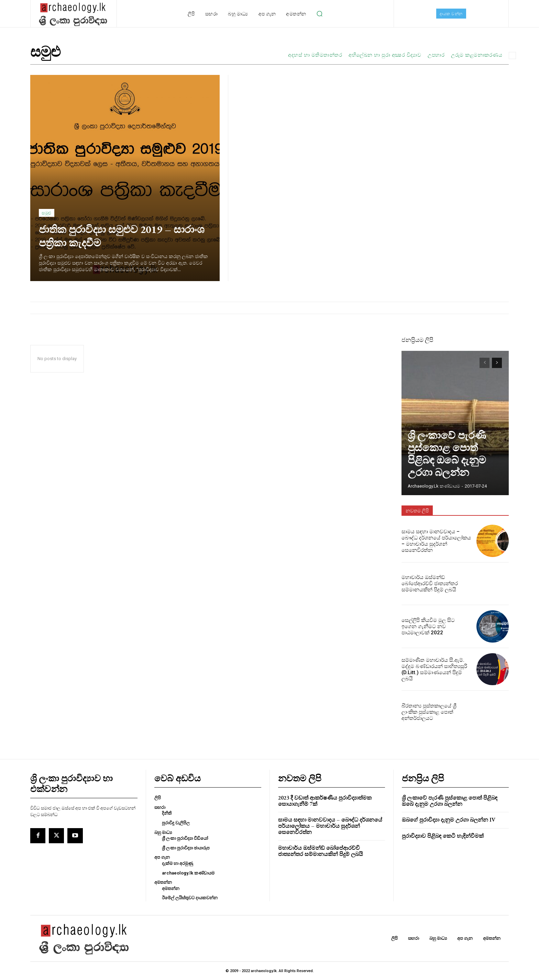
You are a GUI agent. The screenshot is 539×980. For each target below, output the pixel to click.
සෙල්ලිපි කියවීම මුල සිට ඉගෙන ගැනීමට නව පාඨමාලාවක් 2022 (434, 626)
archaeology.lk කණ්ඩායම (434, 486)
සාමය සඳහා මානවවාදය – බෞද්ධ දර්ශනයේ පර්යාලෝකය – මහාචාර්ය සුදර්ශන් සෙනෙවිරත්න (436, 541)
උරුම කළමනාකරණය (477, 55)
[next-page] (497, 363)
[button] (320, 14)
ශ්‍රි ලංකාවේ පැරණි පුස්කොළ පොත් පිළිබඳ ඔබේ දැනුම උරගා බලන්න (453, 466)
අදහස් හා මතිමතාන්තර (315, 55)
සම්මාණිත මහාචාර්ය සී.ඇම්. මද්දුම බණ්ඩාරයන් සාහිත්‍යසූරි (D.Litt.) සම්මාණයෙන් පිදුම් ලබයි (435, 669)
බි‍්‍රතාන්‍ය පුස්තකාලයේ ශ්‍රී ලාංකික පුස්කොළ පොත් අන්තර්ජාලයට (436, 712)
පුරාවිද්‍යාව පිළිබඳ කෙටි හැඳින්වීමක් (443, 836)
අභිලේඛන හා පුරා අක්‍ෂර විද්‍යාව (385, 55)
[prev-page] (485, 363)
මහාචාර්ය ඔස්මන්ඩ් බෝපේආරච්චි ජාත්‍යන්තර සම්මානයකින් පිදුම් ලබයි (428, 583)
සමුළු (47, 213)
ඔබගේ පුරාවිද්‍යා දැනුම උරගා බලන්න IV (449, 820)
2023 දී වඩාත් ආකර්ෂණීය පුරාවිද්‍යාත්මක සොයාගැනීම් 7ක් (325, 801)
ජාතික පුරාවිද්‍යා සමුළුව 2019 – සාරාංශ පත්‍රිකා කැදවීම (116, 235)
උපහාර (436, 55)
